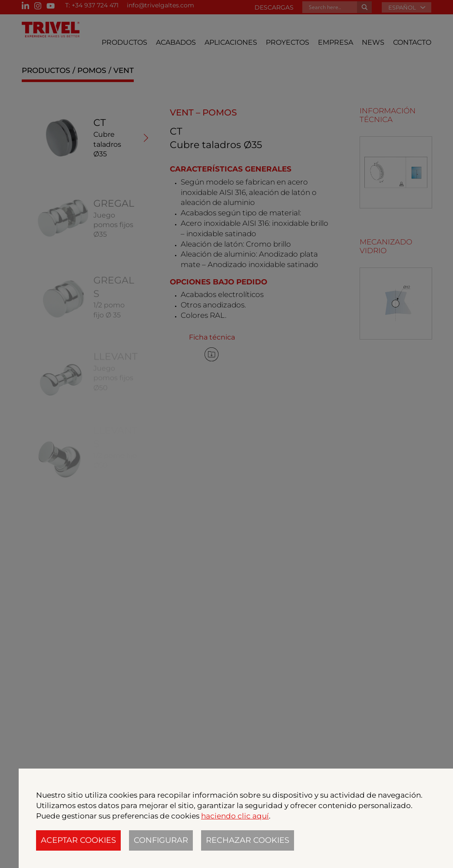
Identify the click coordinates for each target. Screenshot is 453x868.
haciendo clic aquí (235, 816)
